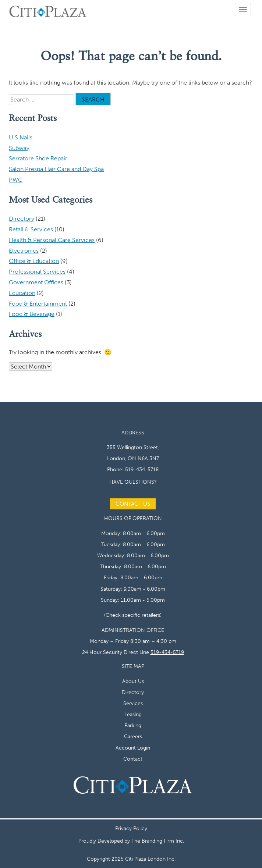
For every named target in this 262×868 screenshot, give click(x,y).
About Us (133, 681)
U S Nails (21, 137)
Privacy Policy (131, 828)
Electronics (24, 251)
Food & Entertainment (38, 304)
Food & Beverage (32, 314)
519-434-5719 (167, 652)
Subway (19, 148)
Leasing (133, 714)
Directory (22, 219)
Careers (133, 736)
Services (133, 703)
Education (22, 293)
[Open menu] (243, 10)
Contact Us (133, 504)
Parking (133, 725)
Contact (133, 759)
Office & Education (34, 261)
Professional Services (37, 272)
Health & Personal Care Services (52, 240)
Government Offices (36, 282)
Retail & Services (31, 229)
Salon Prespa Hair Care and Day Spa (56, 169)
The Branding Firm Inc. (158, 841)
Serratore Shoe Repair (38, 158)
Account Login (133, 748)
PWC (16, 180)
